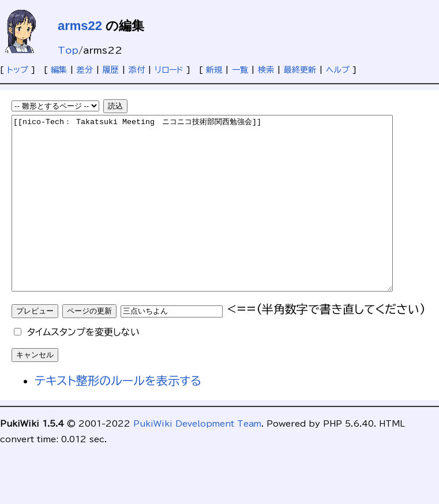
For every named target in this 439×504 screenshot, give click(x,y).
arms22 (80, 26)
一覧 (240, 70)
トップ (18, 70)
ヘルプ (338, 70)
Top (68, 50)
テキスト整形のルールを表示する (118, 415)
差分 (85, 70)
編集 (59, 70)
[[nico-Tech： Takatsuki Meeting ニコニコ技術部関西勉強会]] (225, 221)
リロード (169, 70)
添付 (137, 70)
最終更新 (300, 70)
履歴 (111, 70)
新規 (214, 70)
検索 (266, 70)
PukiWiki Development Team (197, 458)
